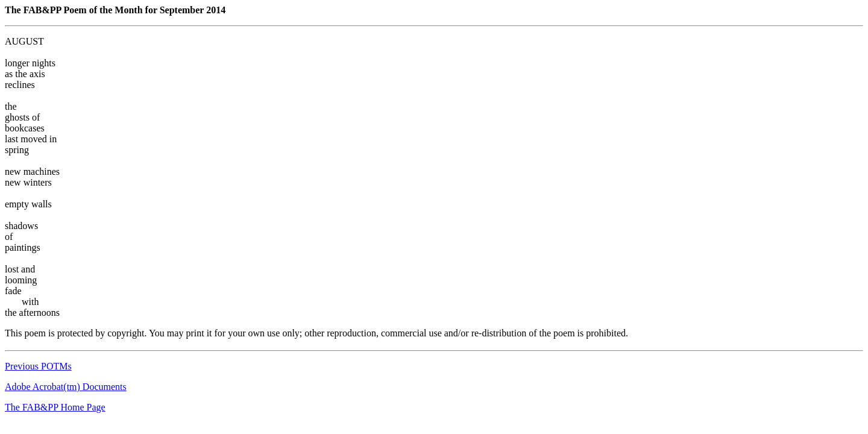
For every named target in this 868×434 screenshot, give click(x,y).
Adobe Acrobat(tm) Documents (66, 387)
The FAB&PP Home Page (55, 407)
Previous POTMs (38, 366)
